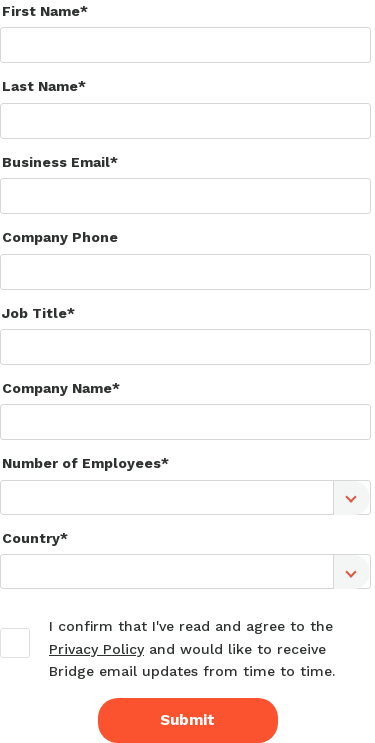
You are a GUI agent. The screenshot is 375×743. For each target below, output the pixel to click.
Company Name (57, 388)
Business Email (56, 162)
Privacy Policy (96, 649)
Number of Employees (81, 463)
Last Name (40, 86)
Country (31, 538)
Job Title (34, 313)
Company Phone (60, 237)
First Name (41, 11)
